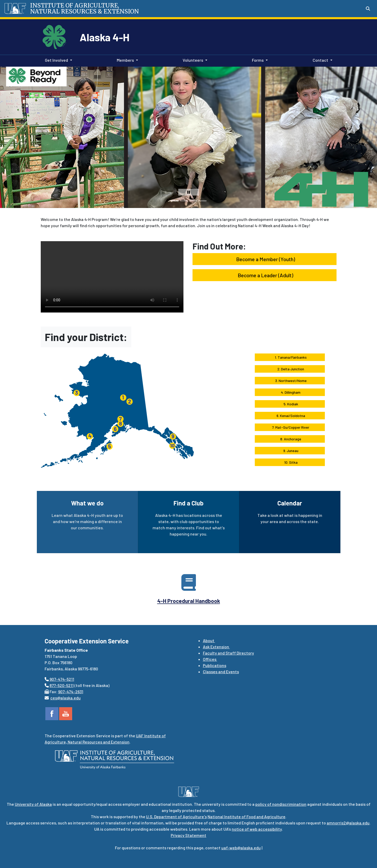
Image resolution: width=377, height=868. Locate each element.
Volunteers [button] (193, 60)
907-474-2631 (71, 692)
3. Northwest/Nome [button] (290, 381)
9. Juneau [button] (290, 451)
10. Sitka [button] (290, 462)
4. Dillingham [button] (290, 392)
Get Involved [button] (56, 60)
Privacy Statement (188, 835)
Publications (215, 665)
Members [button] (125, 60)
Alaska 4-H (105, 37)
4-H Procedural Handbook (189, 601)
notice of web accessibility (257, 829)
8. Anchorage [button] (290, 439)
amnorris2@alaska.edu (348, 823)
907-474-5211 (62, 679)
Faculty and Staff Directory (228, 653)
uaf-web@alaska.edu (241, 848)
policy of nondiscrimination (281, 804)
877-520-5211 (62, 685)
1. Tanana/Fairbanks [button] (290, 357)
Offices (210, 659)
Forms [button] (258, 60)
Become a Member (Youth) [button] (265, 259)
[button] (13, 137)
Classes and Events (221, 672)
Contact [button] (320, 60)
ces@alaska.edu (66, 698)
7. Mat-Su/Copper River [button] (290, 427)
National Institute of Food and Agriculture (246, 817)
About (209, 640)
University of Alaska (33, 804)
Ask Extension (216, 647)
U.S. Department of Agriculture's (176, 817)
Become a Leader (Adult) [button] (264, 275)
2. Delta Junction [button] (290, 369)
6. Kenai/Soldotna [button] (290, 416)
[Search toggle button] (368, 9)
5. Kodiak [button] (290, 404)
